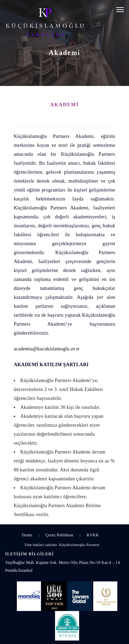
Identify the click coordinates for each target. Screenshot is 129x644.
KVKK (93, 535)
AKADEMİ (64, 105)
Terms (27, 535)
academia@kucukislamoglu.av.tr (47, 349)
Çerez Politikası (59, 535)
